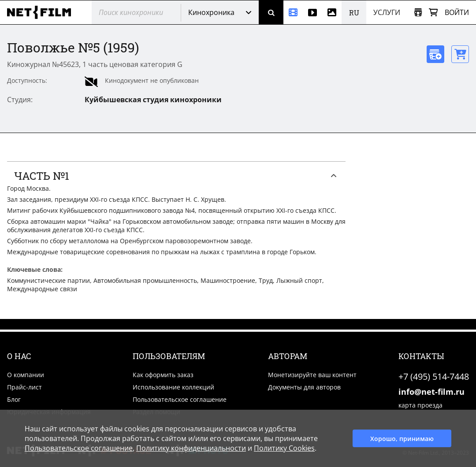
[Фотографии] (332, 12)
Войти (457, 12)
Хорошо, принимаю (402, 439)
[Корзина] (433, 13)
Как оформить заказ (163, 375)
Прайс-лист (24, 387)
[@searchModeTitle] (133, 12)
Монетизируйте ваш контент (312, 375)
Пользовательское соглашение (180, 399)
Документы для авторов (304, 387)
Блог (14, 399)
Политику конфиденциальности (191, 448)
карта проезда (420, 405)
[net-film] (42, 12)
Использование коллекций (173, 387)
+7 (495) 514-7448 (434, 376)
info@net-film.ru (431, 392)
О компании (26, 375)
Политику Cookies (284, 448)
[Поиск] (271, 12)
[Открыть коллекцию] (418, 13)
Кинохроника (211, 12)
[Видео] (312, 12)
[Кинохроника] (293, 12)
